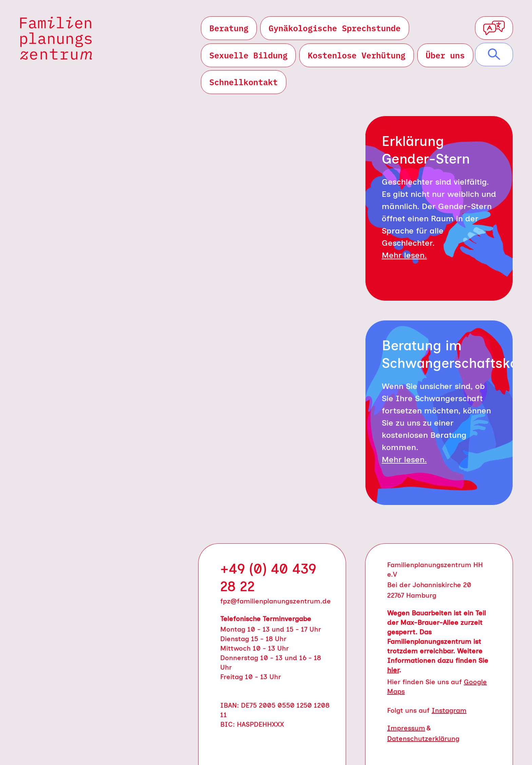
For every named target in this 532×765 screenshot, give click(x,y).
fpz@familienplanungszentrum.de (275, 601)
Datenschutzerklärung (423, 739)
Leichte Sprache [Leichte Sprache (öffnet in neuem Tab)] (96, 471)
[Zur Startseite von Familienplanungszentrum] (56, 38)
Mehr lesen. (404, 255)
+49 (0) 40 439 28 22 (268, 578)
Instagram (449, 710)
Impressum (406, 728)
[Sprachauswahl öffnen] (494, 28)
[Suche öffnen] (494, 54)
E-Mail (259, 303)
